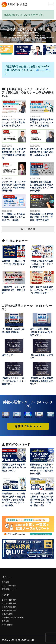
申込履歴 (5, 582)
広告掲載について (9, 589)
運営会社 (5, 621)
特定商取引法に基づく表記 (13, 617)
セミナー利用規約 (9, 600)
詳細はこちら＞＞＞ (28, 426)
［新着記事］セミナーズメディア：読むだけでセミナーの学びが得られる (28, 92)
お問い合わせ (7, 625)
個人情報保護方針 (9, 610)
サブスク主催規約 (9, 607)
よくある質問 (7, 614)
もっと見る (28, 229)
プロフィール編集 (9, 586)
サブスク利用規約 (9, 603)
